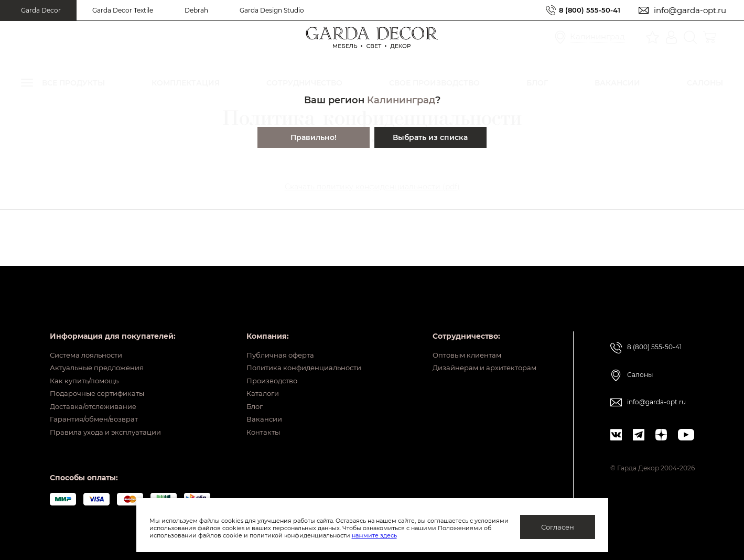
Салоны (640, 353)
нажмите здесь (429, 535)
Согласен (558, 527)
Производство (265, 367)
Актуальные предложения (101, 350)
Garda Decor (41, 10)
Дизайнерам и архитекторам (480, 350)
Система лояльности (90, 334)
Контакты (255, 432)
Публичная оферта (273, 334)
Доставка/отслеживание (97, 399)
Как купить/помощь (87, 367)
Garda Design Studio (272, 10)
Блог (246, 399)
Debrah (196, 10)
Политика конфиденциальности (300, 350)
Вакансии (256, 415)
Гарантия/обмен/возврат (98, 415)
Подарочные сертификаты (101, 383)
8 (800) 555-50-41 (586, 10)
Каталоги (255, 383)
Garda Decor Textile (123, 10)
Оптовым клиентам (461, 334)
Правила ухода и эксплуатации (111, 432)
